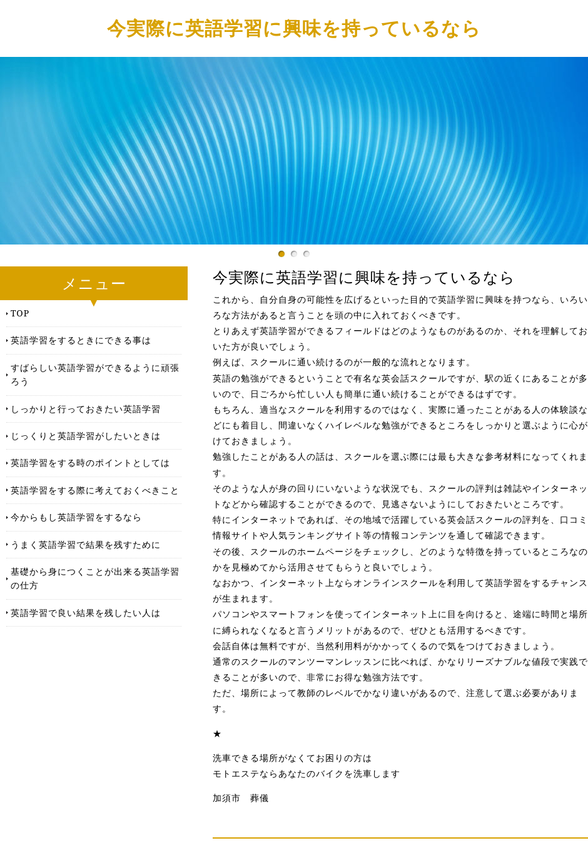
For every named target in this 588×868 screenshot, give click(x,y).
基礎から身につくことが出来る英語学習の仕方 (95, 578)
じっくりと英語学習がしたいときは (86, 436)
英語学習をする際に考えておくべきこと (95, 490)
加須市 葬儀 (241, 798)
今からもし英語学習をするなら (76, 517)
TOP (20, 313)
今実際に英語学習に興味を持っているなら (294, 28)
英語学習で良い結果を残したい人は (86, 613)
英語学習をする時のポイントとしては (90, 462)
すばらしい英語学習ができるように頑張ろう (95, 374)
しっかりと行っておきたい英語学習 (86, 409)
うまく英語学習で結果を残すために (86, 544)
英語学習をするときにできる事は (81, 340)
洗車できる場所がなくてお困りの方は (292, 758)
